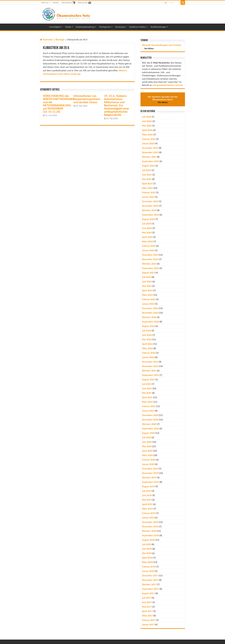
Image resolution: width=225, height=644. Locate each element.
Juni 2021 (147, 388)
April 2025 (147, 183)
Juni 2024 (147, 228)
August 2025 (148, 166)
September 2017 (150, 589)
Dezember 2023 (150, 255)
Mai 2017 (147, 607)
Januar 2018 (148, 571)
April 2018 (147, 558)
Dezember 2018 (150, 522)
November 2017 (150, 580)
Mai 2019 (147, 500)
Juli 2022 (147, 330)
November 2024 (150, 206)
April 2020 (147, 451)
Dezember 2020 (150, 415)
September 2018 (150, 535)
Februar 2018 (149, 566)
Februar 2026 (149, 139)
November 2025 (150, 152)
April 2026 (147, 130)
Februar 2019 (149, 513)
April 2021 (147, 397)
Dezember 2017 (150, 575)
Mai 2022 (147, 339)
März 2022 (147, 348)
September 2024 (150, 215)
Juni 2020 (147, 442)
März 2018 (147, 562)
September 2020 (150, 428)
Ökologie (60, 39)
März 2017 (147, 615)
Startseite (46, 39)
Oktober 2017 (149, 584)
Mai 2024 (147, 232)
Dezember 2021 (150, 362)
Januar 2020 (148, 464)
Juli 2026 (147, 117)
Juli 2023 (147, 277)
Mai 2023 (147, 286)
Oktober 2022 (149, 317)
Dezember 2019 (150, 468)
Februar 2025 (149, 192)
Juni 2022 (147, 335)
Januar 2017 (148, 624)
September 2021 (150, 375)
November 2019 (150, 473)
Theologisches (105, 27)
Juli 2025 (147, 170)
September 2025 (150, 161)
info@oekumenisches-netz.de (168, 85)
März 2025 (147, 188)
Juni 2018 (147, 549)
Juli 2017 (147, 598)
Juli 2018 (147, 544)
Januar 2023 (148, 304)
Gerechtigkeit (55, 27)
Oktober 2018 (149, 531)
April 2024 (147, 237)
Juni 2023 (147, 281)
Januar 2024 (148, 250)
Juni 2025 (147, 175)
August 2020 (148, 433)
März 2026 (147, 134)
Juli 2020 (147, 437)
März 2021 (147, 402)
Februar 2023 (149, 299)
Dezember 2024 (150, 201)
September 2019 (150, 482)
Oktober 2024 (149, 210)
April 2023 (147, 290)
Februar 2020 (149, 460)
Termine (56, 3)
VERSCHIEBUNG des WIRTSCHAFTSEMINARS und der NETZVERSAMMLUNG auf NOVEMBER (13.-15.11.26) (58, 104)
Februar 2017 (149, 620)
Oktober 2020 (149, 424)
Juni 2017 (147, 602)
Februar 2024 (149, 246)
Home (44, 27)
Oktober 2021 (149, 370)
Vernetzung (120, 27)
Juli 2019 (147, 491)
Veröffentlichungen (158, 27)
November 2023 (150, 259)
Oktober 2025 (149, 157)
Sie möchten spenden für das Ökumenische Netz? (163, 99)
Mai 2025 (147, 179)
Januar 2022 (148, 357)
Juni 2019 (147, 495)
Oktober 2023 (149, 264)
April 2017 (147, 611)
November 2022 (150, 313)
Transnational (67, 3)
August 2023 (148, 273)
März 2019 (147, 509)
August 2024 (148, 219)
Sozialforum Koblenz (137, 27)
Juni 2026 (147, 121)
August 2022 (148, 326)
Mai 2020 (147, 446)
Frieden (68, 27)
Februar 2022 (149, 353)
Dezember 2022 (150, 308)
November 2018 (150, 526)
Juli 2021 (147, 384)
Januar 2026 (148, 143)
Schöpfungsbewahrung (85, 27)
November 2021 (150, 366)
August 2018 (148, 540)
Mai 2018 (147, 553)
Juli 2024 (147, 224)
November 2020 (150, 419)
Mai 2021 (147, 393)
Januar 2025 (148, 197)
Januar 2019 (148, 517)
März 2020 (147, 455)
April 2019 (147, 504)
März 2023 (147, 295)
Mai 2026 (147, 126)
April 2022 (147, 344)
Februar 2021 (149, 406)
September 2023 (150, 268)
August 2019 (148, 486)
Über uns (45, 3)
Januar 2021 (148, 411)
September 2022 (150, 321)
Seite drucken (83, 3)
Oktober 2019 (149, 477)
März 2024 (147, 241)
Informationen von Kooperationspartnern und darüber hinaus (87, 99)
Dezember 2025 (150, 148)
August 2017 (148, 593)
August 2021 (148, 379)
